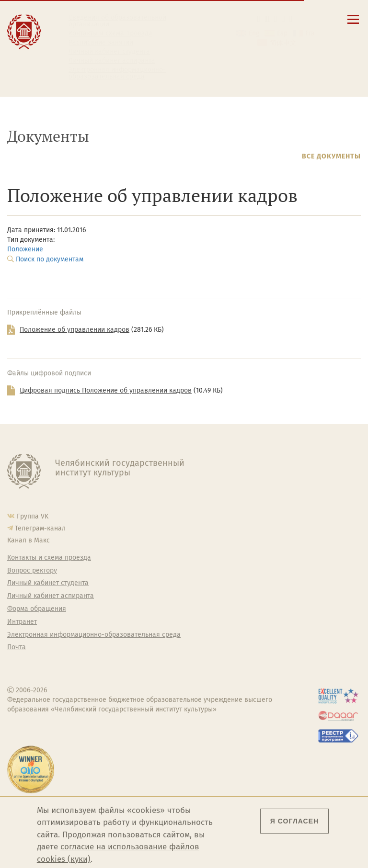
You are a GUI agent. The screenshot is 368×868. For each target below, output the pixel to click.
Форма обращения (37, 609)
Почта (17, 647)
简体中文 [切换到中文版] (283, 43)
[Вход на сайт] (291, 19)
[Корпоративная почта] (276, 19)
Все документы (331, 156)
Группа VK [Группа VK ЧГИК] (33, 516)
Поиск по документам (50, 259)
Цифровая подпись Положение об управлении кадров (106, 390)
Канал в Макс (29, 540)
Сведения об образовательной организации (117, 21)
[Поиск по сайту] (267, 19)
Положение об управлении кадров (75, 330)
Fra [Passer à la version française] (310, 33)
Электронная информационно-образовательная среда (117, 73)
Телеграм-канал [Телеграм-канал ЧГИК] (40, 528)
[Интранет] (283, 19)
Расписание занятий (101, 43)
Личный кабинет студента (109, 52)
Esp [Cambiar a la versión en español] (282, 33)
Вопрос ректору (32, 571)
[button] (259, 19)
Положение (25, 249)
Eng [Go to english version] (254, 33)
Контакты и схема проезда (110, 34)
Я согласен (294, 821)
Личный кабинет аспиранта (112, 61)
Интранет (22, 622)
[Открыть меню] (353, 25)
